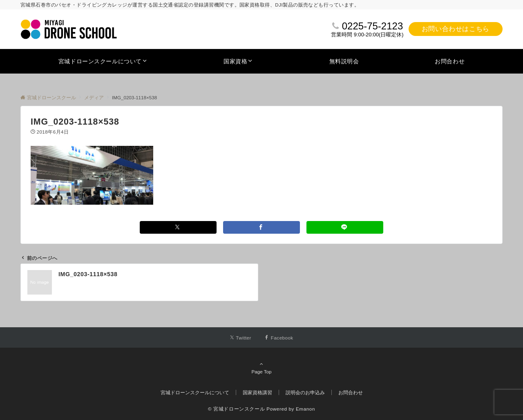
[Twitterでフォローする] (240, 338)
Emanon (305, 409)
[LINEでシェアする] (345, 227)
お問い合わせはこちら (456, 29)
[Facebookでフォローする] (279, 338)
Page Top (261, 368)
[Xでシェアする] (178, 227)
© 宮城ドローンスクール (236, 409)
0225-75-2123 (372, 26)
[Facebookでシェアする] (261, 227)
